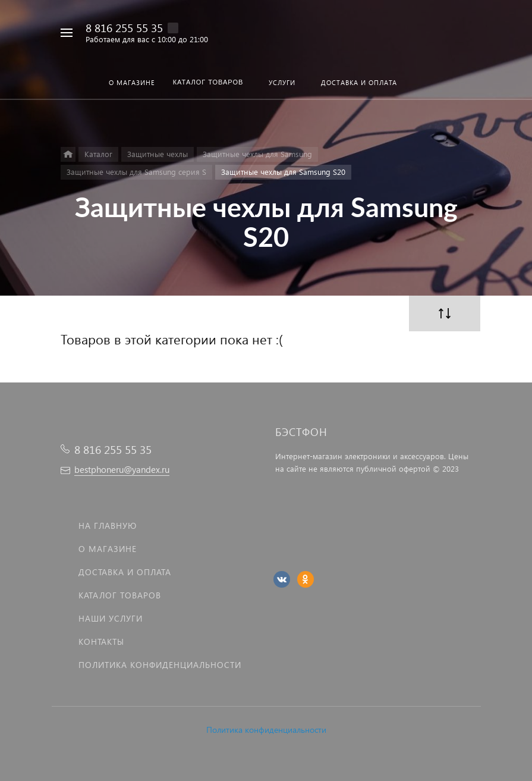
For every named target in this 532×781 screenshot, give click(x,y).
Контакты (101, 642)
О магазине (108, 549)
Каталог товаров (120, 595)
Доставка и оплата (125, 572)
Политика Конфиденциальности (160, 665)
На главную (108, 526)
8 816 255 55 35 (124, 28)
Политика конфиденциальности (266, 730)
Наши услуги (111, 618)
